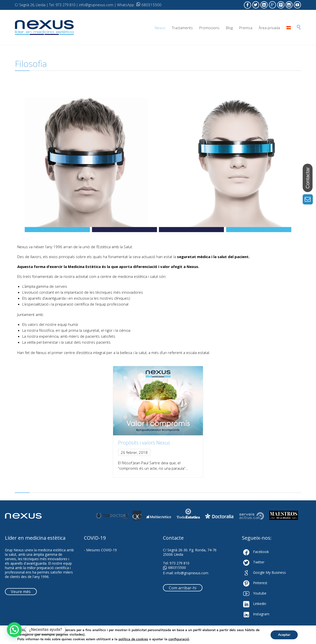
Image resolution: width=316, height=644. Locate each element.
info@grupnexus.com (191, 573)
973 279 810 (179, 563)
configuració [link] (179, 639)
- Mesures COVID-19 (100, 550)
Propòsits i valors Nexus (144, 443)
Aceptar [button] (284, 635)
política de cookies (133, 639)
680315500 (149, 5)
